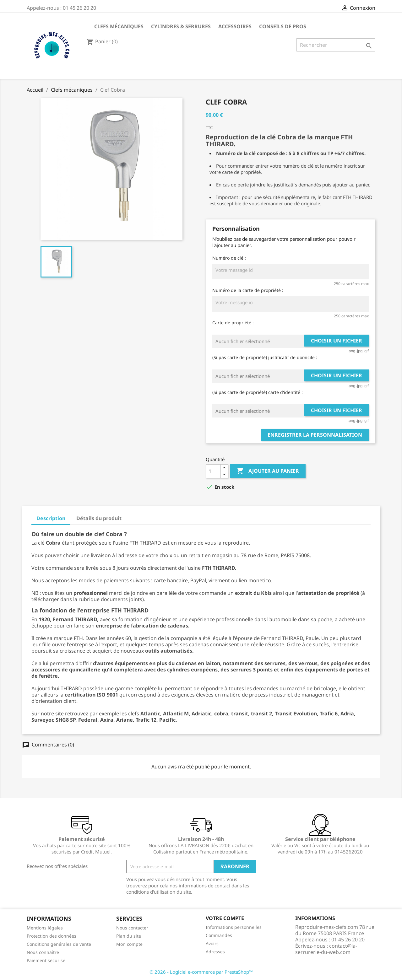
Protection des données (52, 936)
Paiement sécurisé (46, 960)
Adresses (215, 952)
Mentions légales (45, 928)
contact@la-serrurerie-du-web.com (326, 949)
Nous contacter (132, 928)
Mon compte (129, 944)
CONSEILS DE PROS (283, 26)
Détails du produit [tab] (99, 518)
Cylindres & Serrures (181, 26)
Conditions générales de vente (59, 944)
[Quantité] (213, 471)
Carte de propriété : (233, 323)
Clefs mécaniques (119, 26)
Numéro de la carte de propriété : (248, 290)
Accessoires (235, 26)
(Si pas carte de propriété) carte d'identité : (258, 392)
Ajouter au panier (268, 471)
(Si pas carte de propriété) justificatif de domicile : (265, 357)
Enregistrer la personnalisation (315, 435)
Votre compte (225, 918)
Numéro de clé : (229, 258)
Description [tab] (51, 518)
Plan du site (129, 936)
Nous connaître (43, 952)
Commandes (219, 935)
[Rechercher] (336, 45)
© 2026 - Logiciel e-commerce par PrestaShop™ (201, 972)
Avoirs (212, 943)
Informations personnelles (234, 927)
